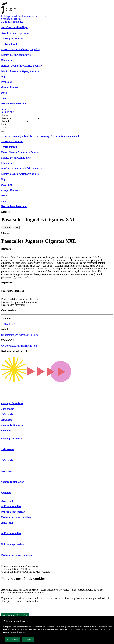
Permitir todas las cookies (15, 615)
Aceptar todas (12, 639)
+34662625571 (9, 324)
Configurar (28, 639)
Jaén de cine (41, 16)
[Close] (3, 134)
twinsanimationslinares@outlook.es (19, 335)
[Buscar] (3, 131)
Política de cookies (18, 632)
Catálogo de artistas (11, 16)
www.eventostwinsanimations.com (19, 346)
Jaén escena (28, 16)
